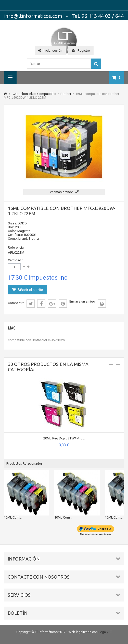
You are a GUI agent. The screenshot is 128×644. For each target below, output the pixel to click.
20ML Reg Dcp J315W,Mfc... (64, 438)
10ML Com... (13, 517)
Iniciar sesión (50, 51)
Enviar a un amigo (82, 301)
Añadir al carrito (30, 290)
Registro (81, 51)
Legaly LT (105, 632)
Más (12, 328)
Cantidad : (15, 260)
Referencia (16, 247)
